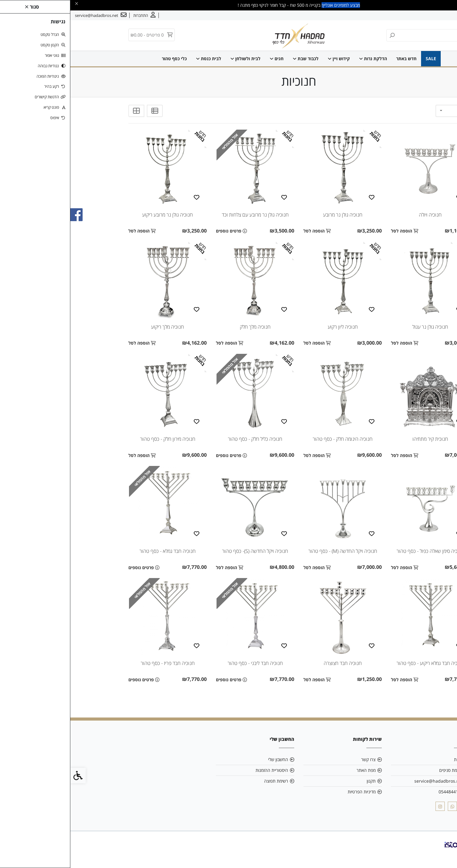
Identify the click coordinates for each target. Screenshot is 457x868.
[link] (443, 854)
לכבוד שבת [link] (235, 59)
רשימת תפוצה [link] (206, 781)
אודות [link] (433, 15)
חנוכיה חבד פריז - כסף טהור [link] (97, 663)
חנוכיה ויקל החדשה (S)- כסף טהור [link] (185, 551)
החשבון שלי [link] (208, 759)
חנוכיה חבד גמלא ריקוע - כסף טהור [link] (360, 663)
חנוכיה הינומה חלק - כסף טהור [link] (272, 439)
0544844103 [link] (381, 792)
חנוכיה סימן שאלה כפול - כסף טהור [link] (360, 551)
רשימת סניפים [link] (381, 770)
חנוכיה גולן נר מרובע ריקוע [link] (97, 215)
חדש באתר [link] (336, 59)
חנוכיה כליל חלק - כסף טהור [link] (185, 439)
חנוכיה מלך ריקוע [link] (97, 327)
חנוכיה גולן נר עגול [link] (360, 327)
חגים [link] (206, 59)
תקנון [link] (301, 781)
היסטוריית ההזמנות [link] (201, 770)
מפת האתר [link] (296, 770)
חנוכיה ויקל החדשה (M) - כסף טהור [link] (272, 551)
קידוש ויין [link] (268, 59)
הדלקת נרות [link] (303, 59)
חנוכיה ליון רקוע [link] (272, 327)
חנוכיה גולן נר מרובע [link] (272, 215)
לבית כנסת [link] (138, 59)
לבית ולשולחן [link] (175, 59)
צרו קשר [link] (416, 15)
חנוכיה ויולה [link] (360, 215)
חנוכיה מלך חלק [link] (185, 327)
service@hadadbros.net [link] (368, 781)
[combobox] (382, 111)
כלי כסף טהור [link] (104, 59)
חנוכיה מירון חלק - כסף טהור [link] (97, 439)
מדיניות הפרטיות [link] (291, 792)
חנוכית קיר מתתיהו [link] (360, 439)
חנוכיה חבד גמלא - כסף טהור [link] (97, 551)
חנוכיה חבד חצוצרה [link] (272, 663)
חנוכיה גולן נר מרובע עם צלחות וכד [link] (185, 215)
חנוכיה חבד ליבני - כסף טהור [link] (185, 663)
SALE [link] (361, 59)
